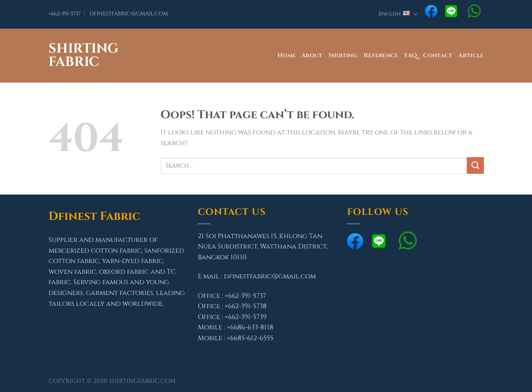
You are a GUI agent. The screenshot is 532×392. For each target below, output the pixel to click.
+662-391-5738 (246, 306)
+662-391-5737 (64, 14)
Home (287, 55)
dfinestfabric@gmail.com (270, 276)
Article (471, 55)
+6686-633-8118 (250, 327)
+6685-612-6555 (250, 338)
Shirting (343, 55)
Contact (438, 55)
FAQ (411, 55)
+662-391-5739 (246, 317)
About (312, 55)
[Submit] (475, 165)
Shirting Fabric (84, 56)
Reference (381, 55)
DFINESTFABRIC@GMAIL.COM (129, 14)
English (398, 14)
